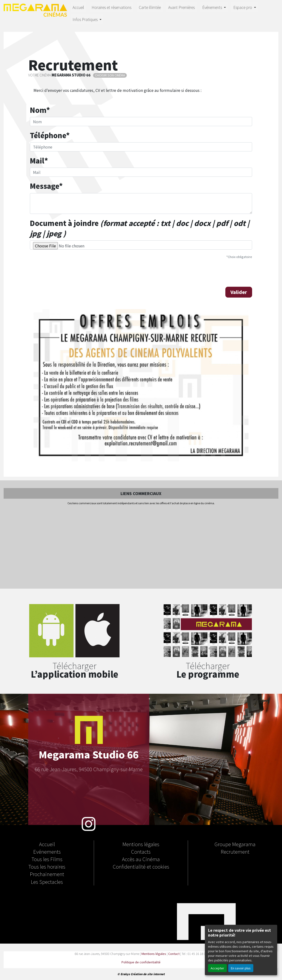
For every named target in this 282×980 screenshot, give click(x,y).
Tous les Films (47, 859)
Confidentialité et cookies (141, 866)
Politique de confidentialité (141, 962)
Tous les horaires (47, 866)
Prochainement (47, 874)
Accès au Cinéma (141, 859)
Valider (239, 292)
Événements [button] (213, 7)
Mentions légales (141, 844)
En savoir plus (241, 968)
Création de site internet (148, 974)
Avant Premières (181, 7)
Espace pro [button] (243, 7)
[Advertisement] (141, 547)
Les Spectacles (47, 882)
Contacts (141, 851)
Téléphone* (50, 135)
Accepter (217, 968)
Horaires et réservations (111, 7)
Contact (174, 954)
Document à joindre (140, 228)
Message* (46, 186)
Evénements (47, 851)
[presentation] (67, 272)
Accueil (78, 7)
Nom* (40, 110)
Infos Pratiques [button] (86, 19)
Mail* (39, 160)
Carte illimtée (150, 7)
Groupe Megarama (235, 844)
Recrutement (235, 851)
